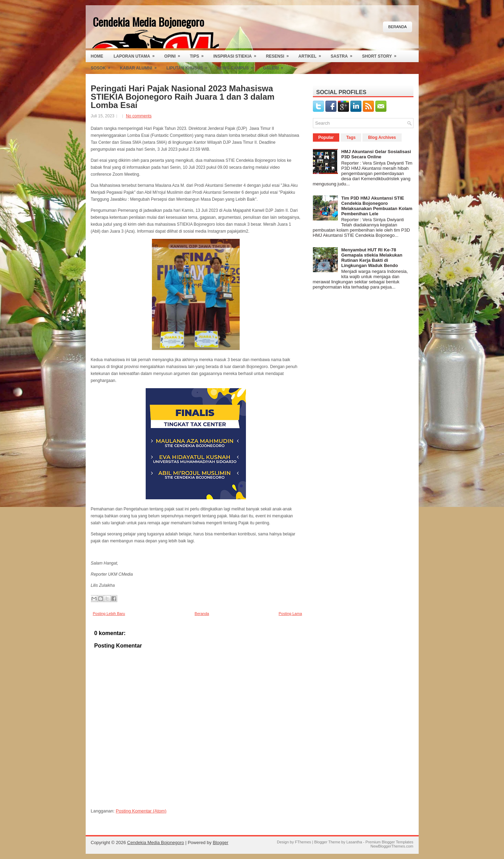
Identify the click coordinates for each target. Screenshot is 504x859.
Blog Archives (382, 137)
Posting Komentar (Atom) (141, 811)
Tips (199, 55)
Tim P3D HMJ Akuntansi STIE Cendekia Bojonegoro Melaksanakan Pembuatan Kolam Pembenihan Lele (377, 206)
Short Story (382, 55)
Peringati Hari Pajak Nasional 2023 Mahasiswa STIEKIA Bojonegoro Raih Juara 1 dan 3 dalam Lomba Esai (183, 97)
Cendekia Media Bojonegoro (148, 22)
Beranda (397, 27)
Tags (351, 137)
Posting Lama (290, 614)
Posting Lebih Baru (109, 614)
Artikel (312, 55)
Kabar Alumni (141, 66)
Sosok (103, 66)
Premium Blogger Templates (390, 842)
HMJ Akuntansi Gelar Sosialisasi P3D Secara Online (376, 154)
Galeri (275, 66)
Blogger (220, 843)
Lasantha (354, 842)
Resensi (280, 55)
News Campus (237, 66)
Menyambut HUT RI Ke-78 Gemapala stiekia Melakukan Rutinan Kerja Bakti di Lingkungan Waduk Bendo (372, 258)
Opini (175, 55)
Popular (326, 137)
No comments (139, 116)
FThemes (303, 842)
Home (97, 56)
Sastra (344, 55)
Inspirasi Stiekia (237, 55)
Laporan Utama (136, 55)
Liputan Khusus (189, 66)
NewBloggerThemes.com (392, 846)
